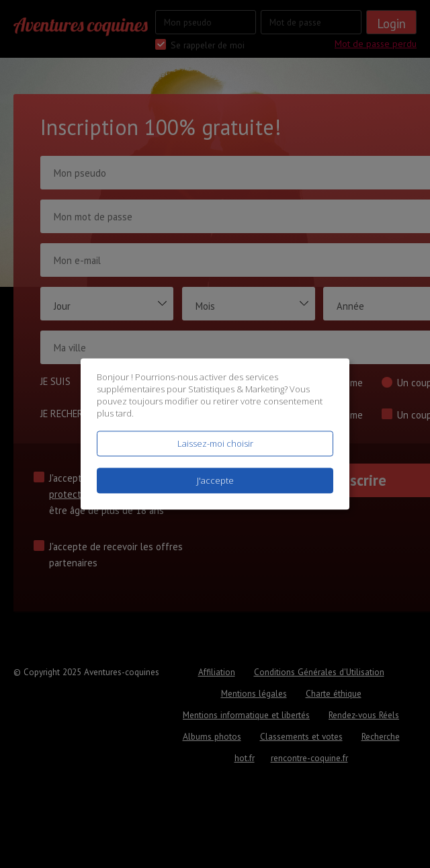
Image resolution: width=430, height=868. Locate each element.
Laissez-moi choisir (215, 443)
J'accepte (215, 481)
